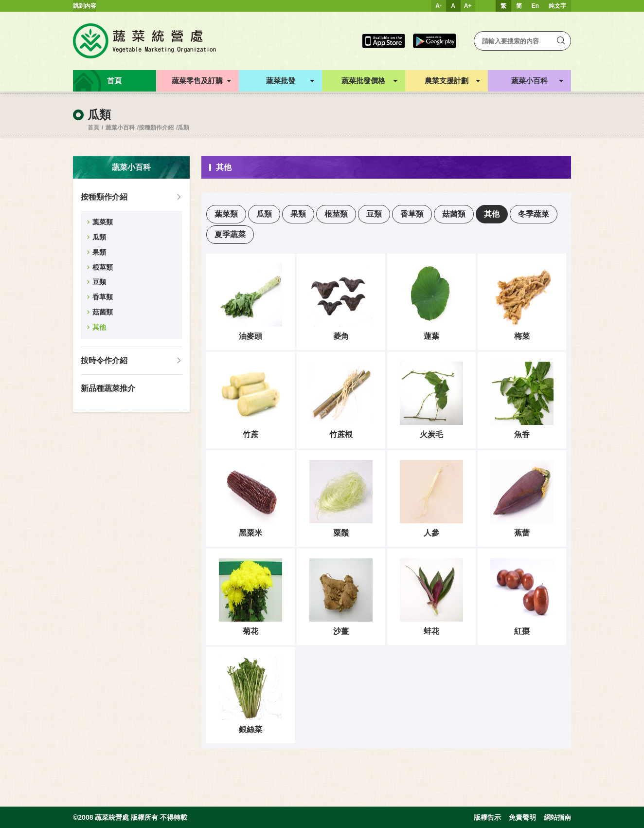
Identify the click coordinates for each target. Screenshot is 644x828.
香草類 (103, 297)
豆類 (99, 282)
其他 (99, 327)
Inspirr (47, 824)
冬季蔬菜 (534, 214)
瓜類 (183, 128)
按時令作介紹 (104, 360)
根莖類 (103, 267)
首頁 (93, 128)
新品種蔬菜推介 (108, 388)
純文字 (557, 6)
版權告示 (487, 817)
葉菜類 (103, 222)
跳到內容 (85, 6)
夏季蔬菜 (230, 234)
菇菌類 (103, 312)
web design (15, 824)
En (535, 6)
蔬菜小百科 (120, 128)
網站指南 (557, 817)
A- (438, 6)
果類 (99, 252)
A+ (468, 6)
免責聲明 (522, 817)
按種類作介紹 (156, 128)
